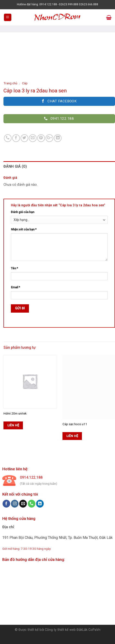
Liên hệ (13, 425)
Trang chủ (10, 83)
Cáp (25, 83)
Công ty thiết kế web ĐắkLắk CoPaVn (73, 630)
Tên (14, 268)
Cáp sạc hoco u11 (75, 424)
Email (16, 287)
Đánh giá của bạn (23, 212)
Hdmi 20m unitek (15, 413)
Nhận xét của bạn (24, 229)
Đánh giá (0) (15, 166)
